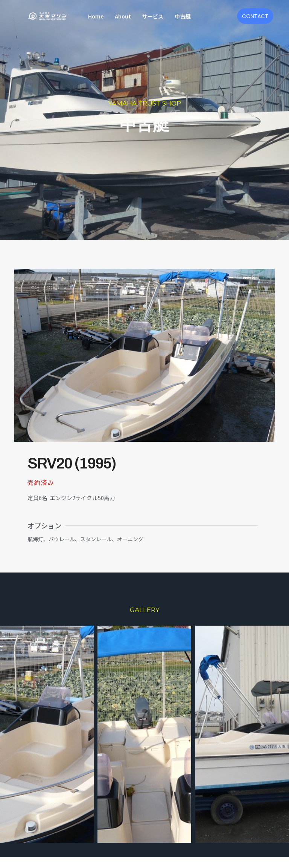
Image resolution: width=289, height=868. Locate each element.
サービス (153, 16)
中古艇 (183, 16)
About (123, 16)
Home (96, 16)
